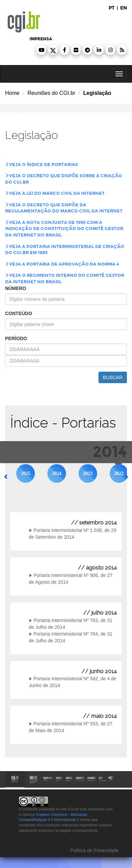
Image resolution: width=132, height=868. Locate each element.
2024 (57, 473)
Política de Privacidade (94, 850)
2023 (88, 473)
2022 (119, 473)
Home (12, 93)
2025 (26, 473)
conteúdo (19, 313)
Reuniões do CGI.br (51, 93)
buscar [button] (113, 377)
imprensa (41, 39)
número (16, 288)
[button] (41, 50)
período (16, 338)
